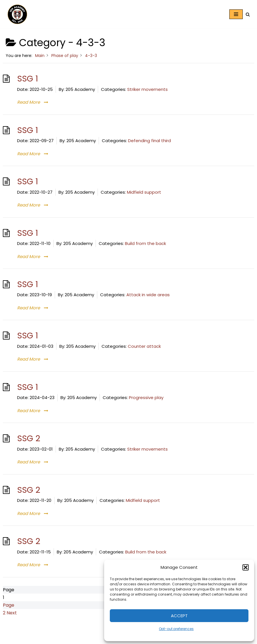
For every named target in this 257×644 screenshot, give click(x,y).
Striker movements (147, 89)
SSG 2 (29, 438)
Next (12, 613)
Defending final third (149, 141)
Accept (179, 616)
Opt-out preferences (176, 629)
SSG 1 (28, 79)
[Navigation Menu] (236, 14)
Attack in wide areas (148, 295)
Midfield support (144, 192)
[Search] (248, 14)
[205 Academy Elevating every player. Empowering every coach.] (16, 14)
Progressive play (146, 397)
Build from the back (145, 243)
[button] (246, 567)
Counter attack (144, 346)
